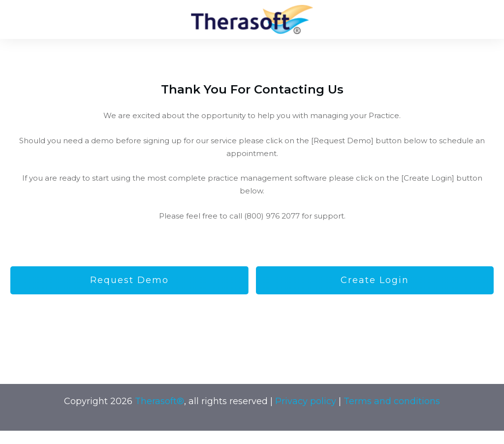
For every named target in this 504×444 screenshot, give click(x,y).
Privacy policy (306, 401)
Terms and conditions (392, 401)
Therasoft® (159, 401)
